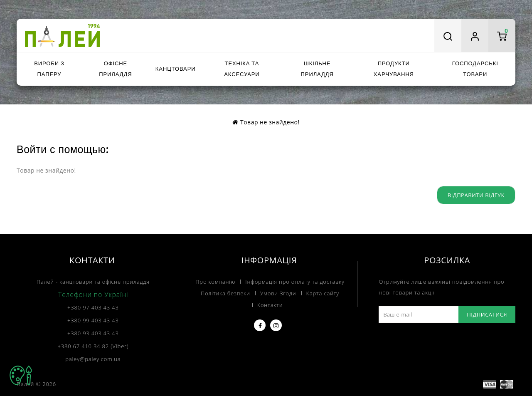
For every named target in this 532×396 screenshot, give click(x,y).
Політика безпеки (225, 293)
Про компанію (215, 282)
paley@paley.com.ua (93, 359)
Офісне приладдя (115, 69)
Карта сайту (323, 293)
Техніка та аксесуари (242, 69)
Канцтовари (176, 69)
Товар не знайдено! (270, 122)
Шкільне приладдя (317, 69)
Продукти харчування (394, 69)
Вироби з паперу (49, 69)
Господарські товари (475, 69)
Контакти (270, 305)
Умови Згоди (278, 293)
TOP (21, 375)
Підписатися (487, 314)
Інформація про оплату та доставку (295, 282)
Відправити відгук (476, 195)
